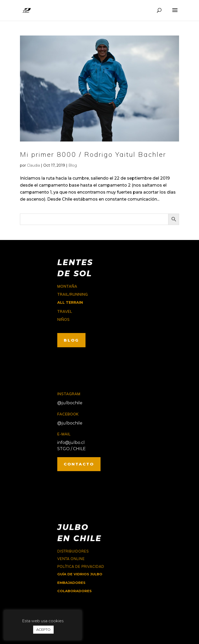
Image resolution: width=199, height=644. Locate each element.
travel (65, 312)
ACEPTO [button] (43, 629)
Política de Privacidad (81, 567)
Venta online (71, 559)
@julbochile (70, 403)
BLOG (71, 340)
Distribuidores (73, 551)
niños (63, 320)
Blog (73, 165)
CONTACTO (79, 464)
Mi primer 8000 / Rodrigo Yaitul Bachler (93, 154)
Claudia (33, 165)
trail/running (73, 294)
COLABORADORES (74, 591)
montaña (67, 286)
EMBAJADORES (71, 583)
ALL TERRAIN (70, 302)
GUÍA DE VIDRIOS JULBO (80, 574)
